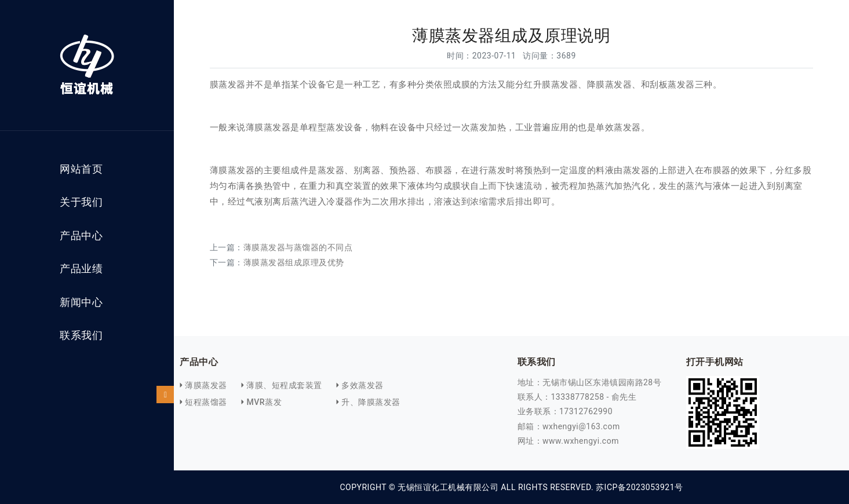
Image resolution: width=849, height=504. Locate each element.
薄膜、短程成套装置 (284, 385)
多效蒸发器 (362, 385)
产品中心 (81, 236)
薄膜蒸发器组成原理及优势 (294, 262)
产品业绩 (81, 269)
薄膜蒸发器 (206, 385)
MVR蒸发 (264, 402)
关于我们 (81, 202)
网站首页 (81, 169)
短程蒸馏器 (206, 402)
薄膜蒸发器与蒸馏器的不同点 (298, 247)
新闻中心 (81, 302)
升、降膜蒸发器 (371, 402)
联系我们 (81, 335)
